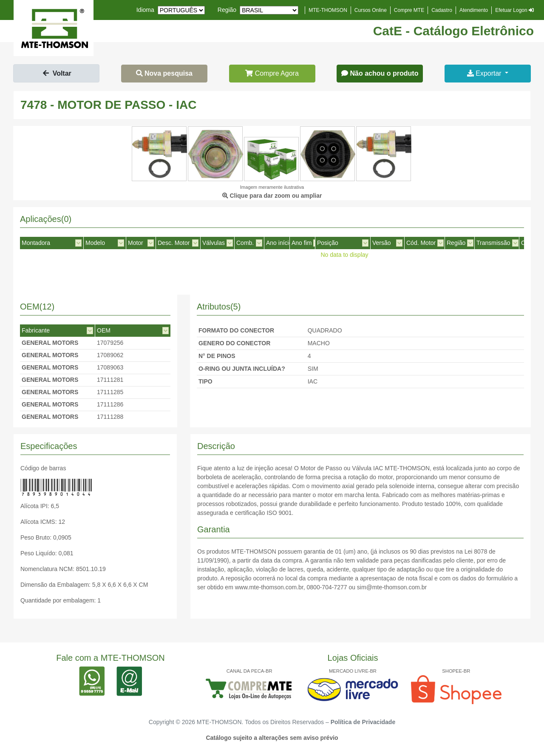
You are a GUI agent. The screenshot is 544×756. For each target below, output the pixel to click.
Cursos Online (371, 10)
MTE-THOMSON (328, 10)
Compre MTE (409, 10)
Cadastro (442, 10)
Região (227, 10)
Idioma (145, 10)
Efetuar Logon (514, 10)
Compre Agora (272, 73)
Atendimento (474, 10)
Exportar (485, 73)
